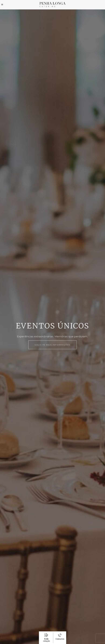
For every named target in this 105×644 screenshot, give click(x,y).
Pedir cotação (46, 638)
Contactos (60, 637)
